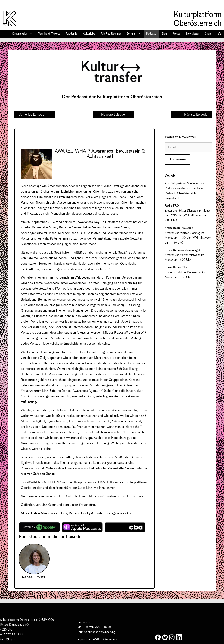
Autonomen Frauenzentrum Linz (43, 496)
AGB (96, 640)
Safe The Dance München (84, 496)
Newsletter (193, 34)
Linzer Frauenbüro (82, 505)
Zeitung (135, 34)
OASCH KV (106, 482)
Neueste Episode (113, 115)
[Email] (188, 147)
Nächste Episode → (197, 115)
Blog (164, 34)
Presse (176, 34)
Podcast (151, 34)
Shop (208, 34)
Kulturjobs (89, 34)
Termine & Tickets (49, 34)
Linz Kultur (49, 505)
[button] (220, 34)
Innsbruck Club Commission (125, 496)
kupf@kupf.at (8, 640)
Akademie (71, 34)
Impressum (84, 640)
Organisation (24, 34)
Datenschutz (109, 640)
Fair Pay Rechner (111, 34)
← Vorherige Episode (30, 115)
